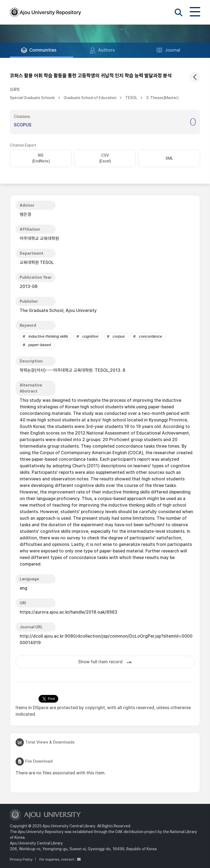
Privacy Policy (21, 859)
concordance (150, 336)
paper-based (39, 345)
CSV (105, 159)
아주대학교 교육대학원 (39, 238)
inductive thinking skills (48, 336)
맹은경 (25, 214)
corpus (118, 336)
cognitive (90, 336)
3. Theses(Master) (162, 98)
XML (169, 158)
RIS (41, 159)
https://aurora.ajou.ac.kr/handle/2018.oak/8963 (68, 612)
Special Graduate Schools (32, 98)
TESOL (131, 98)
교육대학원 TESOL (37, 262)
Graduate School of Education (90, 98)
